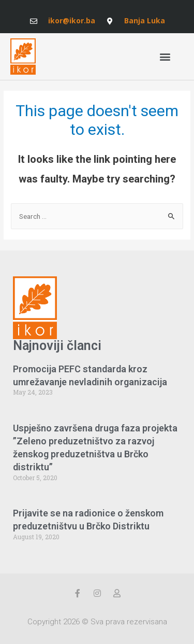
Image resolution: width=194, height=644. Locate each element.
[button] (165, 56)
